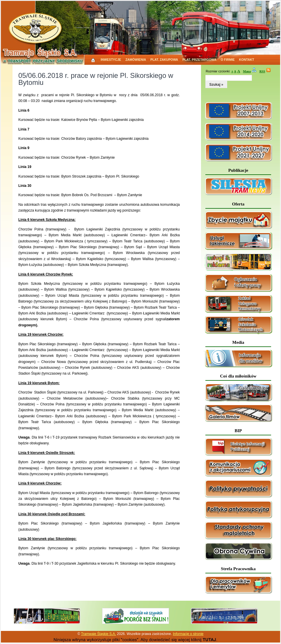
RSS (262, 71)
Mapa (247, 71)
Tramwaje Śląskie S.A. (98, 634)
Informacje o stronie (188, 634)
